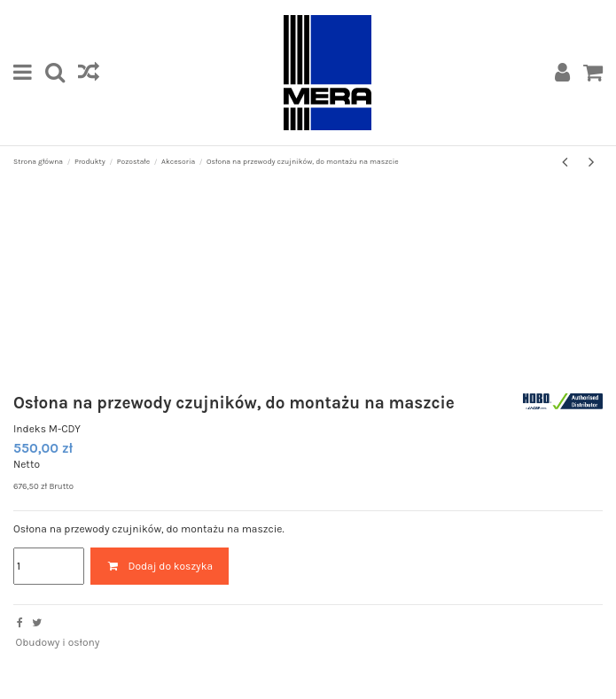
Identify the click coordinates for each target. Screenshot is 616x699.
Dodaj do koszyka (160, 566)
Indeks (30, 429)
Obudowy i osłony (57, 642)
